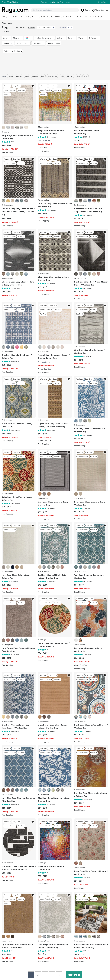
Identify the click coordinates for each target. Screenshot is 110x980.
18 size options (80, 498)
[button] (6, 38)
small (27, 76)
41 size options (80, 127)
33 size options (8, 278)
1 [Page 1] (31, 975)
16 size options (44, 498)
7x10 (43, 76)
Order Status (103, 2)
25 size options (7, 132)
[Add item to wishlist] (33, 86)
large (86, 76)
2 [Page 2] (38, 975)
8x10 (62, 76)
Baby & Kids (55, 17)
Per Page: (62, 27)
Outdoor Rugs (46, 17)
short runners (52, 76)
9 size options (80, 425)
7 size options (79, 346)
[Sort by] (46, 28)
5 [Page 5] (59, 975)
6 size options (7, 941)
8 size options (80, 790)
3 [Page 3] (45, 975)
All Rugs (5, 17)
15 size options (7, 351)
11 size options (43, 420)
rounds (10, 76)
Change (32, 28)
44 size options (44, 127)
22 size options (44, 273)
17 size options (7, 205)
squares (35, 76)
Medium (70, 76)
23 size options (44, 200)
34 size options (80, 205)
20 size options (44, 571)
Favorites (98, 10)
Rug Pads (63, 17)
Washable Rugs (26, 17)
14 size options (7, 571)
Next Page (74, 975)
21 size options (44, 721)
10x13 (78, 76)
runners (19, 76)
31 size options (7, 645)
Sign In (86, 10)
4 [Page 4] (52, 975)
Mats (68, 17)
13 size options (80, 645)
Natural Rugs (36, 17)
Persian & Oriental (14, 17)
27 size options (44, 351)
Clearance (105, 17)
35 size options (8, 794)
